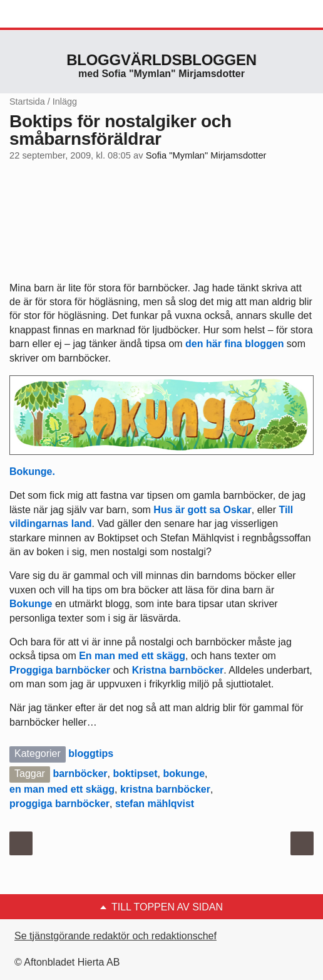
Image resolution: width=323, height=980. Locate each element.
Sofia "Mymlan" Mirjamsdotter (206, 155)
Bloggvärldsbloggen (161, 60)
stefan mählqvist (155, 804)
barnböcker (83, 670)
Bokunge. (32, 472)
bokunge (184, 774)
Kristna (149, 670)
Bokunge (31, 604)
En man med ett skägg (132, 656)
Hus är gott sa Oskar (203, 510)
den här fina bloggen (234, 344)
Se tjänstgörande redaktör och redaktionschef (115, 936)
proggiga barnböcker (59, 804)
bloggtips (91, 753)
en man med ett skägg (62, 789)
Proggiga (31, 670)
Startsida (27, 102)
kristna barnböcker (165, 789)
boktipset (135, 774)
